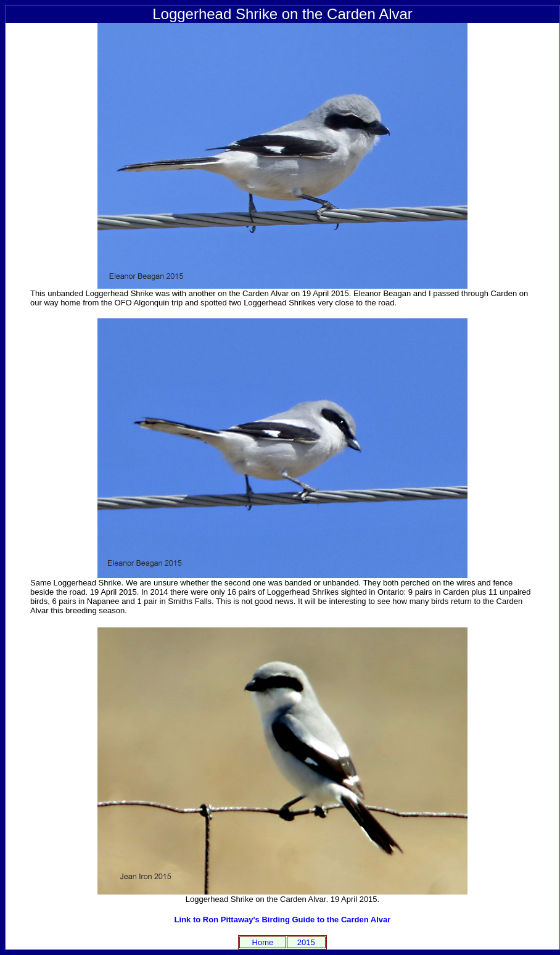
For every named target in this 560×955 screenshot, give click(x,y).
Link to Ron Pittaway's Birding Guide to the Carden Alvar (283, 920)
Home (263, 942)
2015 (306, 942)
